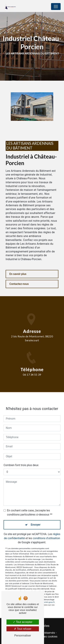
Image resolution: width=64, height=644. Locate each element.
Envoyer (36, 520)
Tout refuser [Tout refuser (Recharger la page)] (23, 629)
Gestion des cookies (45, 637)
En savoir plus (18, 274)
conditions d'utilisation (46, 534)
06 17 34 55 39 (32, 379)
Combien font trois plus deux (21, 461)
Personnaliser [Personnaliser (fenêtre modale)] (23, 636)
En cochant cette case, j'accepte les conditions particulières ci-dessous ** (30, 508)
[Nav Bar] (56, 7)
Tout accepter (23, 622)
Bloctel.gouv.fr (48, 598)
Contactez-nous (19, 284)
